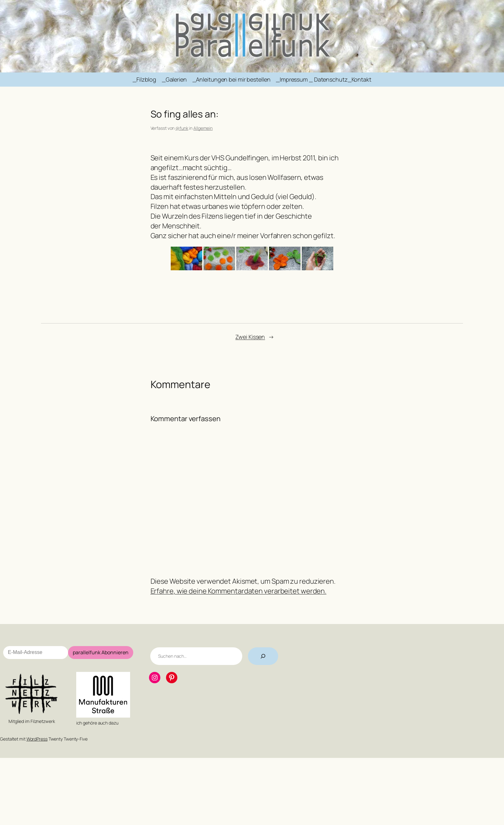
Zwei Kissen (250, 337)
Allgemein (203, 128)
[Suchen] (263, 656)
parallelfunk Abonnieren (101, 652)
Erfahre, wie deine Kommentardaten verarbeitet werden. (239, 591)
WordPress (37, 739)
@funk (182, 128)
